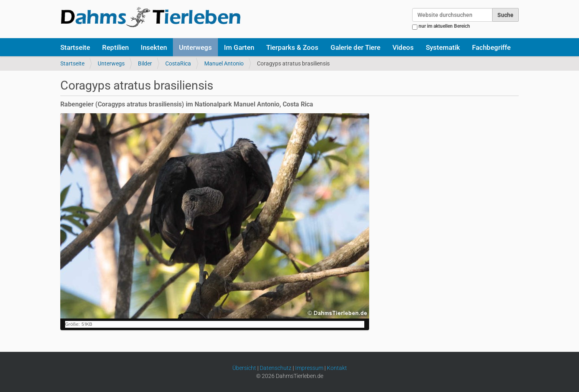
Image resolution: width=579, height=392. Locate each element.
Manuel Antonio (224, 63)
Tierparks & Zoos (292, 47)
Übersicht (244, 368)
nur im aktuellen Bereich (444, 26)
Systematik (443, 47)
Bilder (145, 63)
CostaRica (178, 63)
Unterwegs (195, 47)
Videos (403, 47)
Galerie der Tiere (355, 47)
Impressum (309, 368)
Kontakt (337, 368)
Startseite (75, 47)
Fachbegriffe (491, 47)
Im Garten (239, 47)
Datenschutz (276, 368)
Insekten (154, 47)
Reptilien (115, 47)
